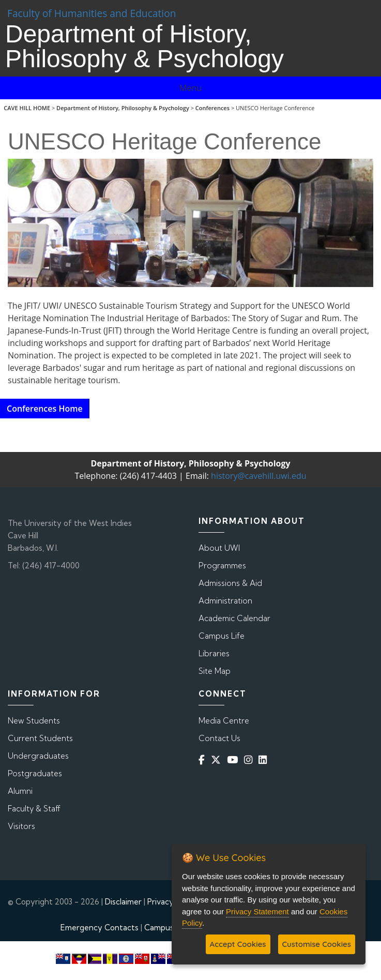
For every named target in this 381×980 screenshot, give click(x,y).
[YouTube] (234, 760)
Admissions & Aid (230, 583)
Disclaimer (123, 902)
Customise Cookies (317, 944)
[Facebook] (204, 760)
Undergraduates (38, 756)
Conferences (212, 108)
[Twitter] (218, 760)
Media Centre (224, 721)
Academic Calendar (234, 618)
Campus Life (222, 636)
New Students (34, 721)
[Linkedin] (265, 760)
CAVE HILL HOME (27, 108)
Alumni (20, 791)
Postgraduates (35, 773)
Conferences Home (45, 409)
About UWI (219, 548)
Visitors (21, 826)
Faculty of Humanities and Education (92, 13)
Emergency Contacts (100, 928)
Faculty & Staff (34, 809)
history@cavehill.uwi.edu (258, 476)
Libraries (214, 653)
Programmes (222, 566)
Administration (225, 601)
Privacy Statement (257, 911)
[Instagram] (250, 760)
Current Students (40, 738)
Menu (190, 88)
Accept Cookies (238, 944)
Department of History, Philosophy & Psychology (123, 108)
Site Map (215, 671)
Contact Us (219, 738)
